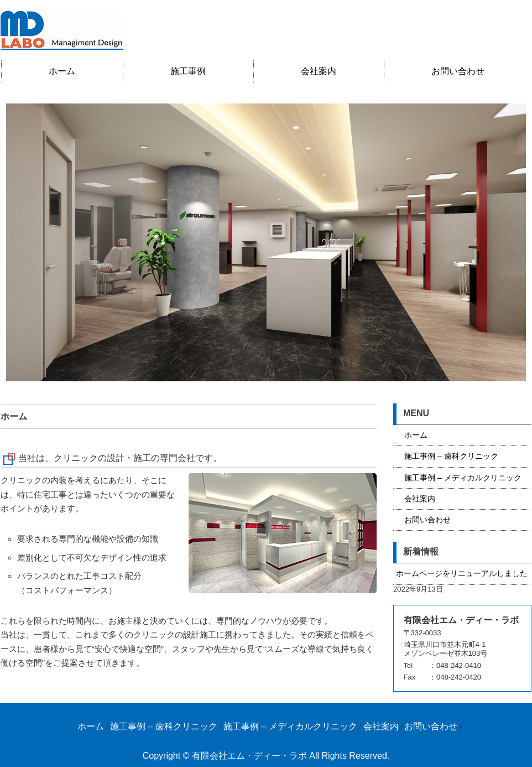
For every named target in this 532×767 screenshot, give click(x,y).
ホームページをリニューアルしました (462, 573)
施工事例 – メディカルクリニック (463, 478)
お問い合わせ (458, 71)
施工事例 (188, 71)
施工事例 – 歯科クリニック (451, 456)
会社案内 (319, 71)
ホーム (62, 71)
